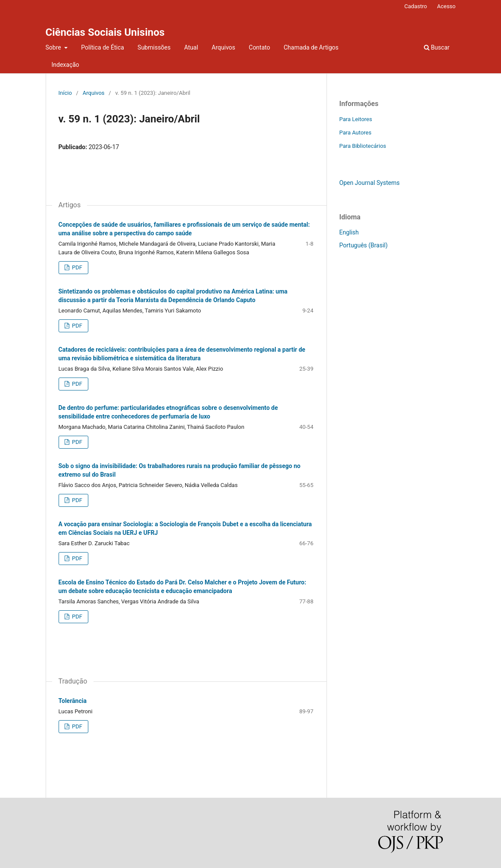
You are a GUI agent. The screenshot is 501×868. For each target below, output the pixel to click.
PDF (76, 267)
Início (65, 93)
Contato (260, 47)
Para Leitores (356, 119)
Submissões (154, 47)
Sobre (54, 47)
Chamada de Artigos (311, 47)
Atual (191, 47)
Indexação (65, 65)
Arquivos (223, 47)
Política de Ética (103, 47)
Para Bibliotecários (363, 146)
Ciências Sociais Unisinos (105, 32)
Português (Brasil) (364, 245)
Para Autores (356, 133)
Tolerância (73, 701)
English (349, 232)
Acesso (446, 6)
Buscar (437, 47)
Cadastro (416, 6)
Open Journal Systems (370, 183)
